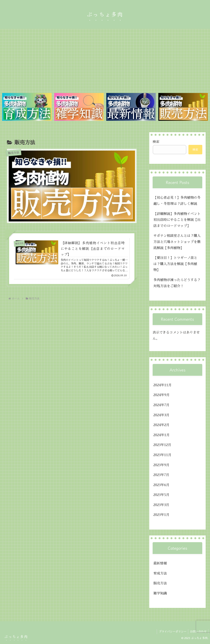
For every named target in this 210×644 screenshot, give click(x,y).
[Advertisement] (105, 60)
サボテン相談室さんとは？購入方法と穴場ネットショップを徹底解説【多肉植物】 (177, 242)
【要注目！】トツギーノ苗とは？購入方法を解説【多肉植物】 (175, 264)
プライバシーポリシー (172, 632)
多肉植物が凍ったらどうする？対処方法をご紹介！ (177, 283)
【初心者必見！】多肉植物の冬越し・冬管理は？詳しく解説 (177, 201)
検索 (156, 142)
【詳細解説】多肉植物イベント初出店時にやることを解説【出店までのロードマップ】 (177, 220)
